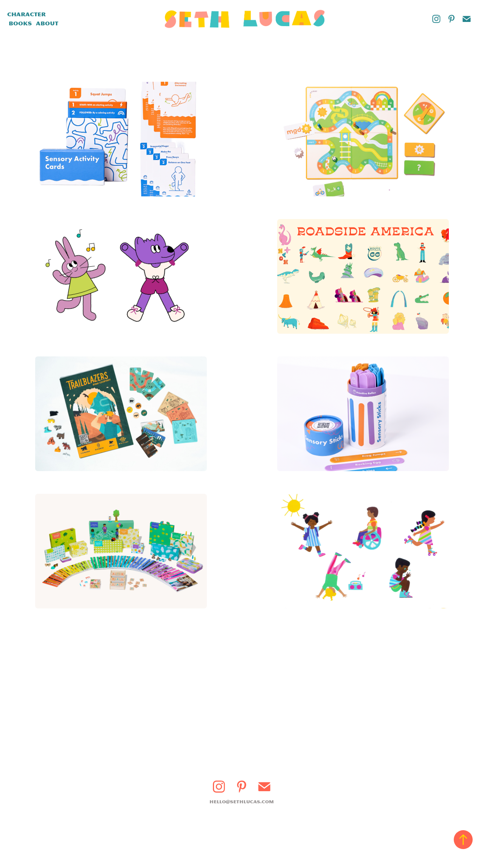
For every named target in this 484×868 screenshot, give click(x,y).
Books (20, 23)
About (47, 23)
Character (26, 14)
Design (63, 14)
